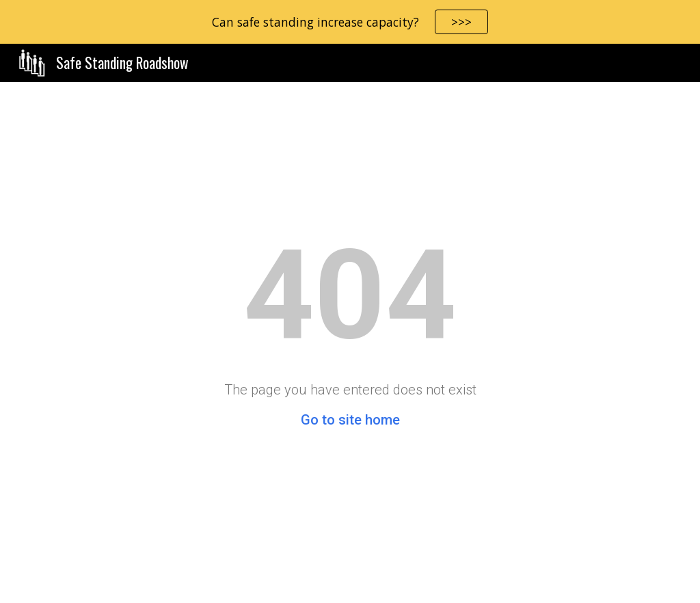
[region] (350, 22)
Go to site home (350, 420)
